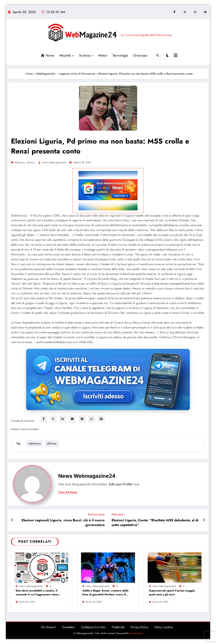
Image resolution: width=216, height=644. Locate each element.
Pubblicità (118, 627)
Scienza (86, 55)
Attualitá (66, 55)
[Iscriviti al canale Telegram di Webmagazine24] (108, 379)
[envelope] (72, 419)
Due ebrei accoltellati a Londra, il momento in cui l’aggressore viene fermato (37, 593)
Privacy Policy (139, 627)
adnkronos (20, 162)
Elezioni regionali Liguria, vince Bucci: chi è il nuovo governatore (63, 523)
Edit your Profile (121, 484)
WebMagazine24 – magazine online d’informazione (65, 74)
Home (29, 74)
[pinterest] (82, 419)
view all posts (68, 492)
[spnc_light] (168, 56)
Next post (118, 514)
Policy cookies (164, 627)
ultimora (31, 162)
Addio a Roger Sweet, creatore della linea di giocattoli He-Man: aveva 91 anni (105, 593)
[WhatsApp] (92, 419)
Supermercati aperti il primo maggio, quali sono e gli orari (172, 593)
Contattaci (69, 627)
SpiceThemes (136, 633)
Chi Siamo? (49, 627)
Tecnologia (120, 55)
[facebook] (44, 419)
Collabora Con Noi (93, 627)
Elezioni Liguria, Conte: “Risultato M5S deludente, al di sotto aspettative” (155, 523)
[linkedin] (63, 419)
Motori (103, 55)
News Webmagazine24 (54, 162)
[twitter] (53, 419)
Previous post (96, 514)
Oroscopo (140, 55)
